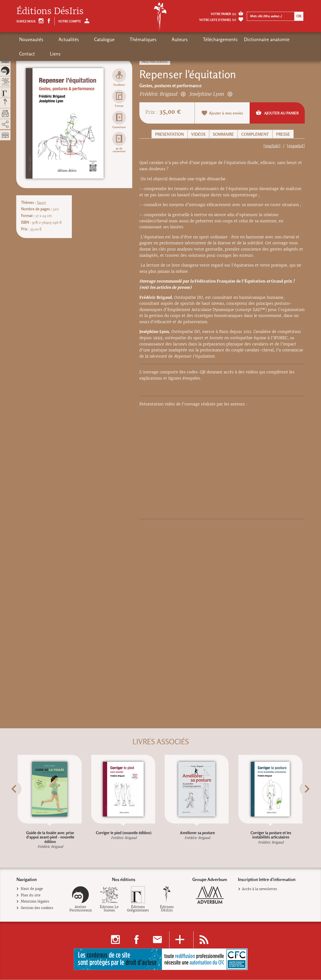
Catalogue (87, 39)
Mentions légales (35, 902)
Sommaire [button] (223, 134)
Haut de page (32, 890)
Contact (259, 39)
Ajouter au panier (277, 113)
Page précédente (155, 62)
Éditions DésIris (50, 11)
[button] (22, 801)
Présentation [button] (169, 134)
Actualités (60, 39)
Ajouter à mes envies (222, 113)
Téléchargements (176, 39)
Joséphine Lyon (211, 94)
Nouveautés (31, 39)
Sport (41, 203)
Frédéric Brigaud (162, 94)
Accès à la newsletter (260, 890)
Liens (279, 39)
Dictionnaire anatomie (223, 39)
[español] (296, 146)
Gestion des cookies (37, 909)
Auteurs (144, 39)
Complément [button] (255, 134)
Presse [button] (283, 134)
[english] (272, 146)
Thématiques (117, 39)
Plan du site (31, 896)
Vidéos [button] (198, 134)
